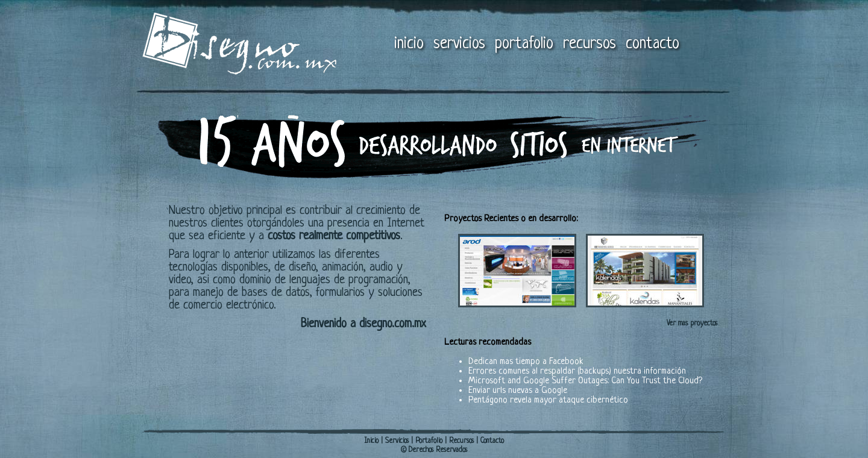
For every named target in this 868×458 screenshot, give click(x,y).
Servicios (397, 441)
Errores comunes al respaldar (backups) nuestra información (577, 372)
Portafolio (429, 441)
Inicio (371, 441)
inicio (409, 44)
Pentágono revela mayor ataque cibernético (548, 400)
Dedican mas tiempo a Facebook (526, 362)
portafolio (524, 44)
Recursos (461, 441)
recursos (590, 44)
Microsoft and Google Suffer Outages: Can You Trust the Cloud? (585, 381)
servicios (459, 44)
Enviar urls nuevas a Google (518, 391)
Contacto (492, 441)
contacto (653, 44)
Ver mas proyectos (692, 324)
